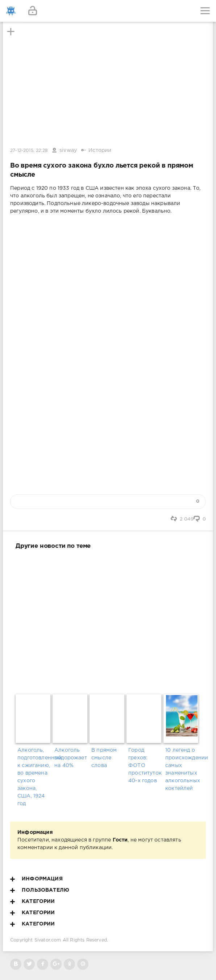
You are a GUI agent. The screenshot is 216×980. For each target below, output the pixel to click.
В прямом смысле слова (104, 758)
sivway (68, 150)
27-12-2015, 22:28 (29, 151)
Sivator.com (48, 940)
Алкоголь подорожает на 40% (71, 758)
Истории (100, 150)
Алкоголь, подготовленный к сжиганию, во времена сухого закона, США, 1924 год (34, 777)
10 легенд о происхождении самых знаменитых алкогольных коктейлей (182, 769)
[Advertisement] (108, 620)
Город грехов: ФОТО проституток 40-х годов (145, 766)
